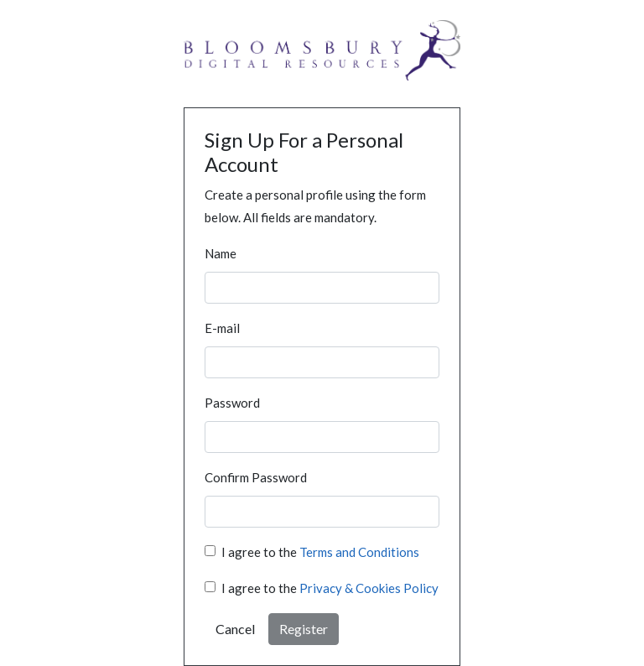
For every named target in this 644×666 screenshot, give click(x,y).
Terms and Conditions (359, 552)
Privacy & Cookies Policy (369, 588)
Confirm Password (256, 477)
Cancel (235, 629)
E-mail (222, 328)
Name (221, 253)
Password (232, 403)
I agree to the (320, 552)
